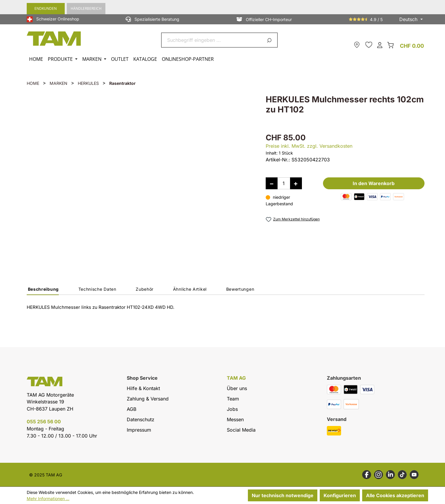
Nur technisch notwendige (283, 495)
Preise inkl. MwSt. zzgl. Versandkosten (309, 146)
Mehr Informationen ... (48, 499)
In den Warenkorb (374, 183)
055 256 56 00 (44, 422)
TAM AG (236, 378)
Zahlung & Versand (148, 399)
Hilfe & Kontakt (143, 388)
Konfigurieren (340, 495)
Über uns (237, 388)
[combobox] (212, 40)
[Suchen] (270, 40)
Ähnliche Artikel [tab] (190, 289)
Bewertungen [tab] (240, 289)
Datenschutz (141, 419)
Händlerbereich (86, 8)
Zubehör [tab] (145, 289)
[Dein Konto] (380, 45)
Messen (235, 419)
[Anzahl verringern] (272, 183)
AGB (132, 409)
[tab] (43, 291)
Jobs (232, 409)
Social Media (241, 430)
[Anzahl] (284, 183)
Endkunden (46, 8)
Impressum (139, 430)
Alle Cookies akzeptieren (395, 495)
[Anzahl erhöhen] (296, 183)
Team (233, 399)
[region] (140, 177)
